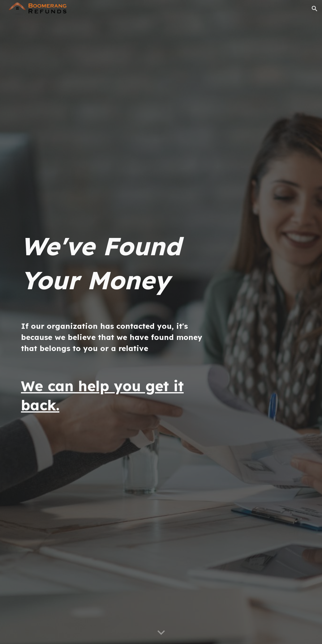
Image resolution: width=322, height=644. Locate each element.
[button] (315, 9)
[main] (112, 263)
